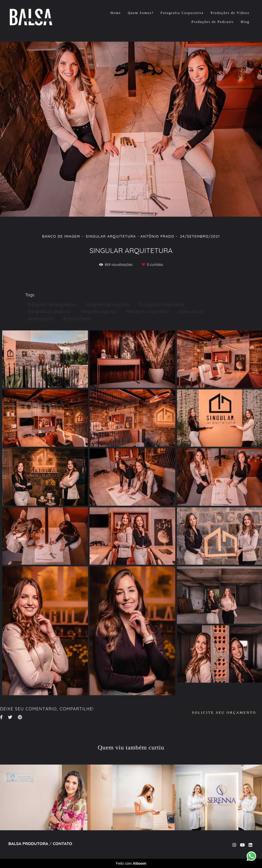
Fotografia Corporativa (182, 13)
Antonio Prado (77, 319)
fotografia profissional (49, 312)
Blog (245, 22)
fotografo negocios (99, 312)
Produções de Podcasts (212, 22)
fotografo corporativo (148, 312)
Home (116, 13)
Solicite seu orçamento (224, 713)
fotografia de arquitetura (52, 305)
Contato (63, 844)
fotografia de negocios (108, 305)
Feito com (131, 863)
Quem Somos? (141, 13)
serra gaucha (41, 319)
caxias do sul (191, 312)
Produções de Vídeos (230, 13)
